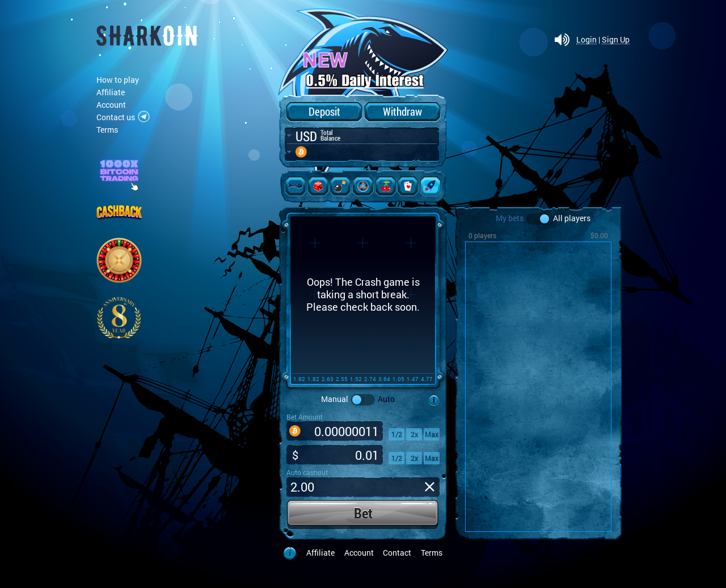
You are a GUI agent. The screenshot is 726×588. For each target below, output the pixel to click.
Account (111, 105)
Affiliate (111, 92)
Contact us (116, 117)
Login (586, 40)
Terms (107, 130)
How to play (118, 80)
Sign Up (616, 40)
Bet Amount (305, 417)
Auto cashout (307, 472)
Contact (397, 553)
